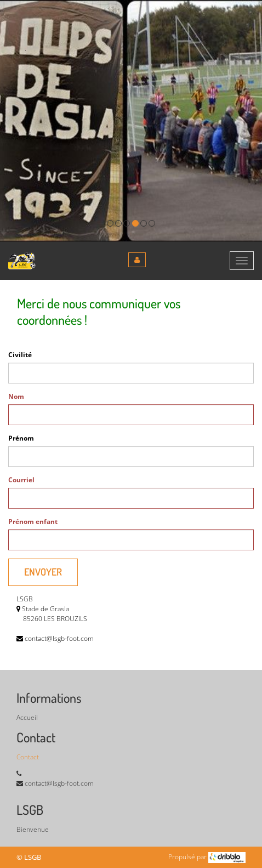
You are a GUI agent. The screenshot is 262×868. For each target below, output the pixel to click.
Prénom (21, 438)
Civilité (20, 355)
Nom (16, 396)
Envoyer (43, 572)
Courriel (21, 480)
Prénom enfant (33, 522)
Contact (28, 757)
